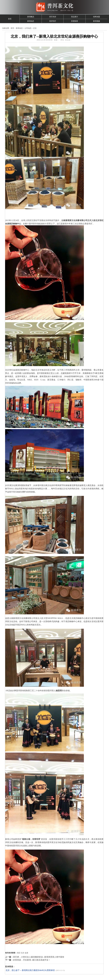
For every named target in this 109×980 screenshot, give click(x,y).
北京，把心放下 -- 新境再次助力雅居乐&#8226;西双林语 (30, 970)
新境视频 (97, 21)
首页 (10, 19)
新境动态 (31, 21)
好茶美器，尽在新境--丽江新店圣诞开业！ (32, 960)
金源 (26, 953)
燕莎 (19, 953)
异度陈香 (75, 21)
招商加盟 (97, 17)
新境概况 (31, 17)
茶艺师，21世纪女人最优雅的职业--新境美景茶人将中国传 (39, 957)
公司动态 (28, 28)
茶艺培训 (53, 17)
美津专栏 (53, 21)
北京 (23, 953)
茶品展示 (75, 17)
